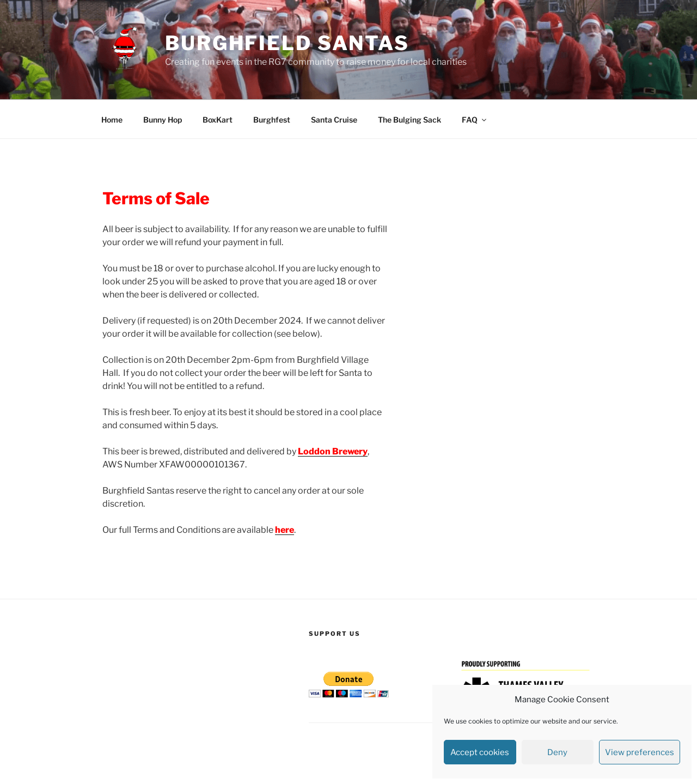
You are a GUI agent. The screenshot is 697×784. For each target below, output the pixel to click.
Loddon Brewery (333, 451)
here (285, 530)
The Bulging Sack (409, 120)
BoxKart (218, 120)
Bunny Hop (163, 120)
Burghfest (272, 120)
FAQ (475, 120)
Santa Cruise (334, 120)
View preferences (640, 752)
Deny (557, 752)
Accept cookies (480, 752)
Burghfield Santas (287, 43)
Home (112, 120)
